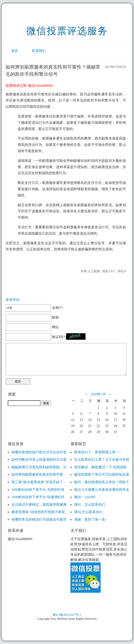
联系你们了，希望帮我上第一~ (97, 452)
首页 (15, 51)
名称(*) (34, 308)
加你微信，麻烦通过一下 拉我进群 (100, 467)
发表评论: (13, 300)
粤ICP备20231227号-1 (67, 615)
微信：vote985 (85, 497)
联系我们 (39, 51)
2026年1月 (98, 394)
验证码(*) (59, 337)
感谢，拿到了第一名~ (91, 519)
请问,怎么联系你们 (88, 512)
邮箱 (32, 317)
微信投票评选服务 (67, 31)
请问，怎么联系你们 (90, 505)
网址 (32, 327)
